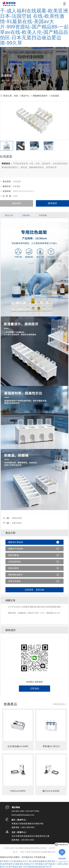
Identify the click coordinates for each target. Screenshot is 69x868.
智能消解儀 (13, 555)
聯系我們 (52, 203)
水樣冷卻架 (17, 523)
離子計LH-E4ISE (51, 791)
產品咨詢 (17, 203)
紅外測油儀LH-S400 (18, 746)
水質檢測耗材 (14, 562)
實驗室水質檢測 (16, 542)
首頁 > (17, 96)
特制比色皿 (17, 518)
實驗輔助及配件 (16, 575)
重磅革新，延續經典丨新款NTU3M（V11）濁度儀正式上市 (34, 613)
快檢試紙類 (13, 568)
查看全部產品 (14, 581)
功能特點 (26, 215)
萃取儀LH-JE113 (51, 746)
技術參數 (43, 215)
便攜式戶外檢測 (16, 549)
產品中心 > (27, 96)
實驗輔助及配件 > (41, 96)
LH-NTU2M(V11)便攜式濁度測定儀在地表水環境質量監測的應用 (36, 607)
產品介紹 (9, 215)
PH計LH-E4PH (18, 791)
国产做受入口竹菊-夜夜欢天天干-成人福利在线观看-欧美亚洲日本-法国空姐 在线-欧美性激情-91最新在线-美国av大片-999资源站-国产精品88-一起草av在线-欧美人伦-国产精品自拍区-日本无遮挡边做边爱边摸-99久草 (34, 24)
